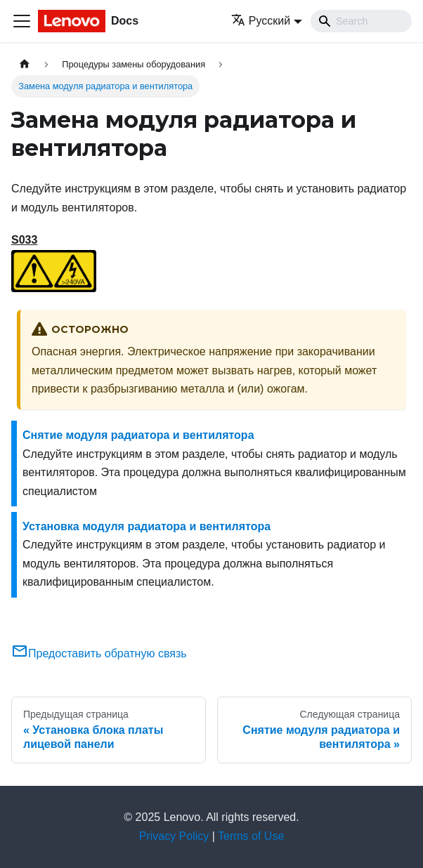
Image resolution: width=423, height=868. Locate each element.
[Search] (361, 21)
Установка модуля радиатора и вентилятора (147, 526)
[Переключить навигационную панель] (22, 21)
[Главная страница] (25, 64)
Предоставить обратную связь (99, 653)
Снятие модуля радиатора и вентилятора (138, 435)
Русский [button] (261, 21)
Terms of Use (251, 836)
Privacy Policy (174, 836)
